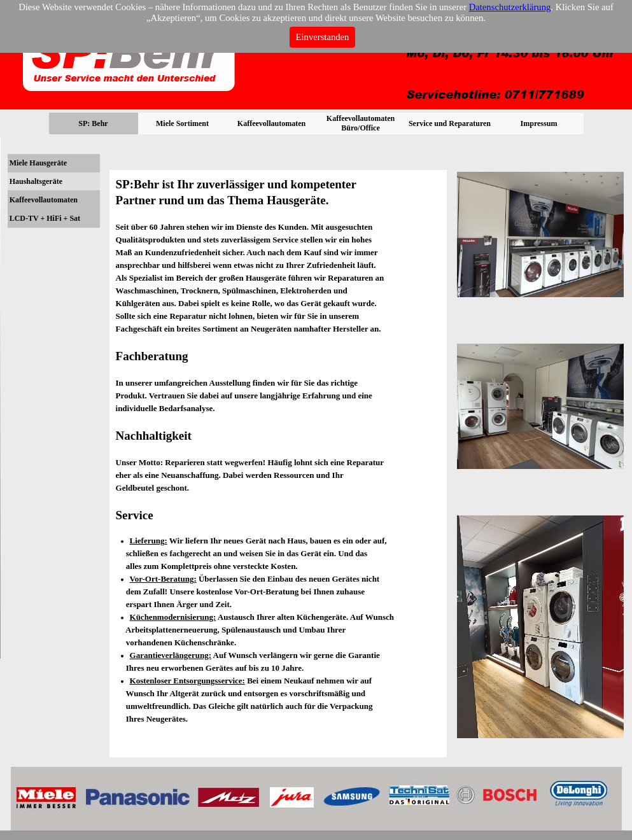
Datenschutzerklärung (510, 7)
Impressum (539, 123)
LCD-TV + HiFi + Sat (45, 218)
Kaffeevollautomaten (44, 200)
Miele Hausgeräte (38, 163)
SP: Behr (93, 123)
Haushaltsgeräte (36, 181)
